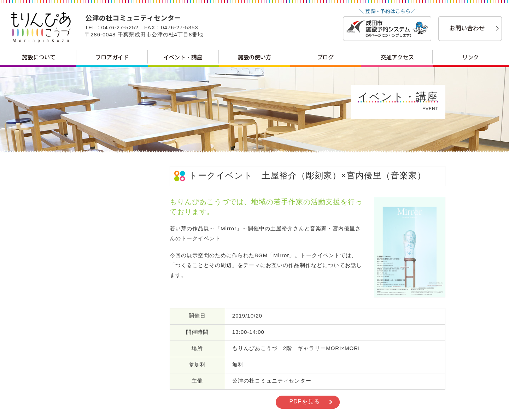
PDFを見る (305, 401)
